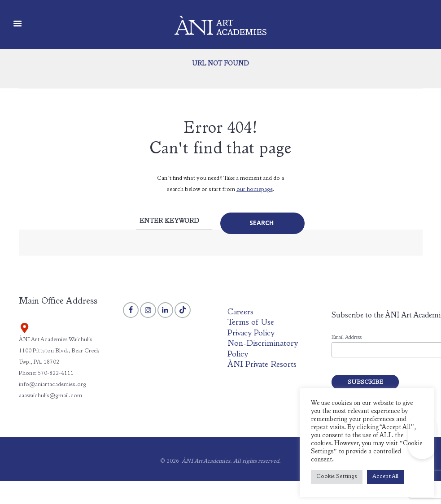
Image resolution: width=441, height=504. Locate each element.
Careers (240, 313)
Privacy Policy (251, 334)
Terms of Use (251, 323)
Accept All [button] (385, 477)
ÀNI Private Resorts (262, 365)
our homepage (255, 190)
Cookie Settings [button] (337, 477)
